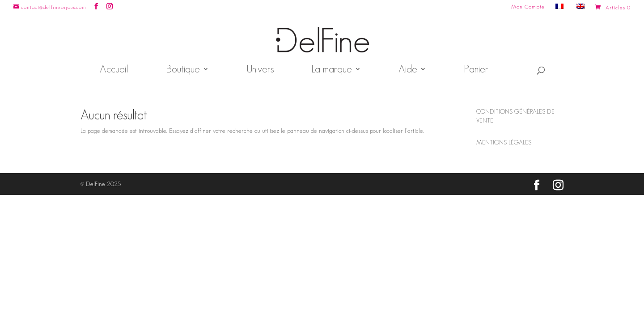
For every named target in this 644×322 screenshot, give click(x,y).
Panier (476, 70)
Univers (260, 70)
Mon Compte (528, 7)
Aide (408, 70)
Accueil (114, 70)
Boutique (183, 70)
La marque (332, 70)
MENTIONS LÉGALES (504, 142)
